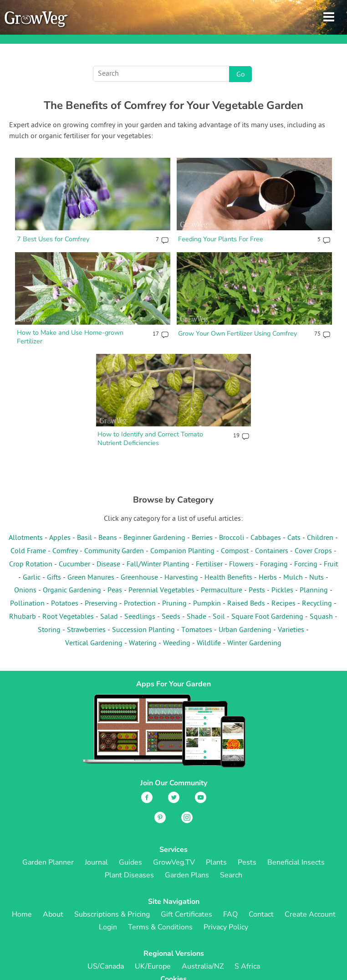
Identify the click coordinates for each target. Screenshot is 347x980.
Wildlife (209, 643)
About (53, 914)
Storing (49, 630)
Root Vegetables (68, 617)
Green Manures (91, 578)
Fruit (331, 565)
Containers (272, 551)
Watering (143, 643)
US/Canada (106, 966)
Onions (25, 591)
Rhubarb (23, 617)
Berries (202, 538)
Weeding (177, 643)
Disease (108, 565)
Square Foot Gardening (267, 617)
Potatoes (65, 604)
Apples (60, 538)
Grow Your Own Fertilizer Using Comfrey (237, 333)
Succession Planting (143, 630)
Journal (96, 862)
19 (236, 436)
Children (320, 538)
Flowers (241, 565)
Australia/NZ (203, 966)
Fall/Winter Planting (158, 565)
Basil (84, 538)
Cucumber (74, 565)
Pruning (174, 604)
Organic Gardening (72, 591)
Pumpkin (207, 604)
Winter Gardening (254, 643)
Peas (115, 591)
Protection (140, 604)
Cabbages (266, 538)
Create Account (310, 914)
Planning (314, 591)
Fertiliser (209, 565)
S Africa (247, 966)
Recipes (283, 604)
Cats (294, 538)
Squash (321, 617)
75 (317, 334)
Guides (130, 862)
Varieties (291, 630)
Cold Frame (28, 551)
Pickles (282, 591)
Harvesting (181, 578)
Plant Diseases (129, 875)
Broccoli (232, 538)
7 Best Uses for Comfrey (53, 239)
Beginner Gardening (154, 538)
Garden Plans (187, 875)
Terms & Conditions (160, 927)
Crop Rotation (31, 565)
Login (108, 927)
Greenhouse (139, 578)
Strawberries (86, 630)
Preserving (101, 604)
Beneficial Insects (296, 862)
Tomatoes (197, 630)
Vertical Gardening (94, 643)
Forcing (306, 565)
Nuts (316, 578)
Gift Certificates (186, 914)
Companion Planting (182, 551)
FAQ (230, 914)
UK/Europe (153, 966)
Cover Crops (313, 551)
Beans (108, 538)
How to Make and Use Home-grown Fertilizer (70, 337)
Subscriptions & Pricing (112, 914)
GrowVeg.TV (174, 862)
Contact (261, 914)
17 (156, 334)
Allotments (26, 538)
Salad (109, 617)
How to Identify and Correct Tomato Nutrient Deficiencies (150, 438)
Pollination (27, 604)
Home (22, 914)
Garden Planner (48, 862)
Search (231, 875)
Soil (219, 617)
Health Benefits (228, 578)
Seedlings (140, 617)
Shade (196, 617)
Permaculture (222, 591)
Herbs (268, 578)
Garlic (32, 578)
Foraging (274, 565)
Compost (235, 551)
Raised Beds (246, 604)
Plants (216, 862)
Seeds (171, 617)
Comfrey (65, 551)
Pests (257, 591)
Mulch (293, 578)
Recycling (317, 604)
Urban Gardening (245, 630)
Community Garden (114, 551)
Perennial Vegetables (161, 591)
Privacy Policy (226, 927)
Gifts (54, 578)
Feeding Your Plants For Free (221, 239)
